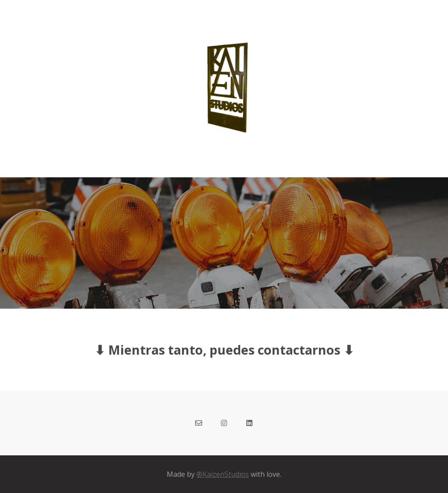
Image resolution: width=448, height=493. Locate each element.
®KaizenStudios (223, 474)
